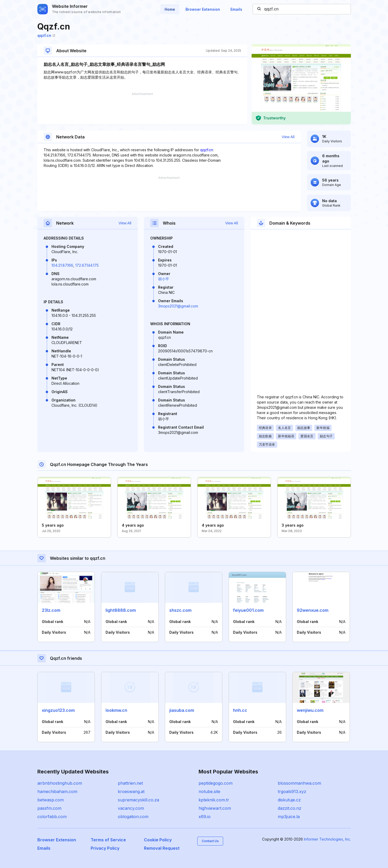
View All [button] (288, 137)
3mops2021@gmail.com (178, 306)
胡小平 (164, 279)
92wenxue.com (313, 610)
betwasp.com (51, 800)
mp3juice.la (289, 817)
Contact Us (210, 841)
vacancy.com (131, 808)
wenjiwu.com (310, 710)
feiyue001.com (248, 610)
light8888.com (121, 610)
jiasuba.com (182, 710)
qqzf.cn (46, 35)
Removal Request (162, 848)
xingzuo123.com (58, 710)
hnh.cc (240, 710)
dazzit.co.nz (289, 808)
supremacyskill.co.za (138, 800)
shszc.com (180, 610)
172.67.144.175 (87, 265)
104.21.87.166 (62, 265)
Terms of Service (108, 840)
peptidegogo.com (216, 783)
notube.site (209, 791)
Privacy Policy (105, 848)
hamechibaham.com (57, 791)
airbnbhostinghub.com (60, 783)
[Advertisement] (142, 108)
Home (170, 9)
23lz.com (51, 610)
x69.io (205, 817)
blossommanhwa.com (299, 783)
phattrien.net (130, 783)
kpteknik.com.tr (214, 800)
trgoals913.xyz (292, 791)
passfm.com (49, 808)
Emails (236, 9)
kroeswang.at (131, 791)
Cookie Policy (158, 840)
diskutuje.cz (289, 800)
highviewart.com (215, 808)
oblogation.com (133, 817)
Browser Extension (203, 9)
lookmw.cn (116, 710)
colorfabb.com (52, 817)
